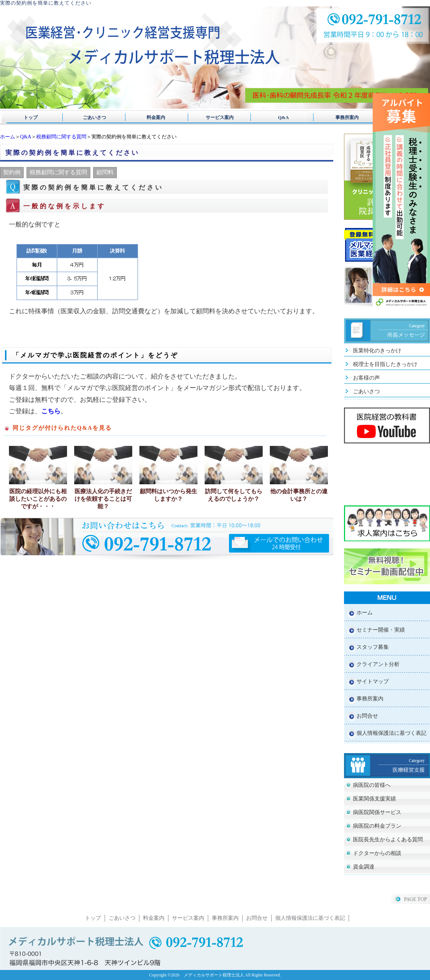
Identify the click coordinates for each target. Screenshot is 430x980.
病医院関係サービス (377, 812)
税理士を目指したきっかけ (385, 364)
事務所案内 (338, 117)
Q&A (276, 117)
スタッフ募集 (373, 647)
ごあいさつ (92, 117)
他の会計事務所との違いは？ (299, 495)
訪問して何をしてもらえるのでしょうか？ (234, 495)
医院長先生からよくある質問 (388, 839)
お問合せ (367, 716)
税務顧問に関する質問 (61, 137)
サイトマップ (373, 681)
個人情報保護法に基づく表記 (391, 733)
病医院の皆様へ (372, 785)
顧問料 (105, 172)
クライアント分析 (378, 664)
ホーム (8, 137)
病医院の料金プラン (377, 826)
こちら (51, 411)
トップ (31, 117)
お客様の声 (366, 378)
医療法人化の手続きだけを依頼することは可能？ (103, 499)
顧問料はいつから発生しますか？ (168, 495)
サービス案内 (215, 117)
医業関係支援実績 (374, 799)
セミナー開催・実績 (381, 630)
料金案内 (154, 117)
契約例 (12, 172)
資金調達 (364, 867)
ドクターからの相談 (377, 853)
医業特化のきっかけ (377, 351)
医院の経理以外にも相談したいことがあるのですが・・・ (38, 499)
